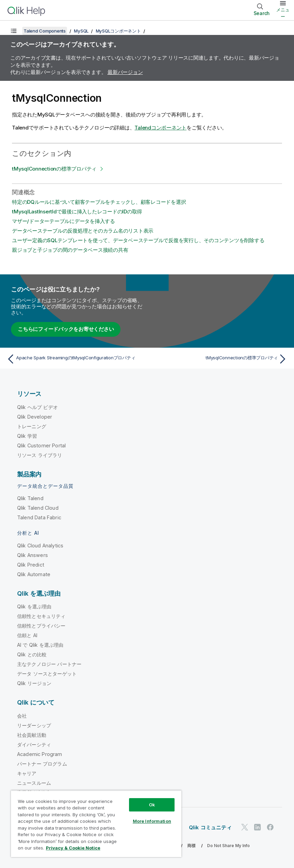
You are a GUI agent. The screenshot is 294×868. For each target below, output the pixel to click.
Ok (152, 805)
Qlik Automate (34, 574)
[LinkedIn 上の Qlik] (257, 827)
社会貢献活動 (32, 735)
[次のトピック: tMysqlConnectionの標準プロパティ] (219, 359)
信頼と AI (27, 635)
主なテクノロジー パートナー (49, 664)
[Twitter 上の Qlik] (245, 827)
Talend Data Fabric (39, 517)
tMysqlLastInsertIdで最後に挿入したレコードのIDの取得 (77, 212)
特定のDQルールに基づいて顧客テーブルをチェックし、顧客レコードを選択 (99, 202)
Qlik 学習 (27, 436)
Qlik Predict (31, 565)
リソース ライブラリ (40, 455)
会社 (22, 716)
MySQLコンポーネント (118, 31)
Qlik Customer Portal (41, 445)
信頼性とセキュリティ (41, 616)
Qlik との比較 (32, 654)
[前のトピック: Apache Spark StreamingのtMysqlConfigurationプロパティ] (75, 359)
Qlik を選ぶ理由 (34, 606)
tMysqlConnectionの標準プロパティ (54, 169)
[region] (96, 824)
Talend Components (45, 31)
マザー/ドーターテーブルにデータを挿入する (63, 221)
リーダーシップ (34, 725)
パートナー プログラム (42, 764)
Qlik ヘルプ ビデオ (37, 407)
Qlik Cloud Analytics (40, 545)
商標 (191, 846)
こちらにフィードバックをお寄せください (66, 329)
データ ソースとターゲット (47, 674)
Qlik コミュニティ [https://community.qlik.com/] (210, 827)
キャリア (27, 773)
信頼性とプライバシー (41, 626)
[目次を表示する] (14, 31)
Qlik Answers (33, 555)
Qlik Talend (30, 498)
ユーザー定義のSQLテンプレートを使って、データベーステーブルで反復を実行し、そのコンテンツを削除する (138, 240)
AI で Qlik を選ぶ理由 (40, 645)
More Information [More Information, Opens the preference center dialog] (152, 821)
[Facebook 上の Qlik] (270, 827)
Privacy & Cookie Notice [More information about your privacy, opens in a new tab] (73, 848)
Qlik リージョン (34, 683)
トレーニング (32, 426)
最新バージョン (125, 72)
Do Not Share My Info (228, 846)
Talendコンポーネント (161, 128)
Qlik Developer (35, 417)
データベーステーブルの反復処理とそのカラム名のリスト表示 (83, 231)
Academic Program (40, 754)
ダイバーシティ (34, 745)
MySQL (81, 31)
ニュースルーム (34, 783)
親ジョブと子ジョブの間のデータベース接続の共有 (70, 250)
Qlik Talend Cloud (38, 508)
